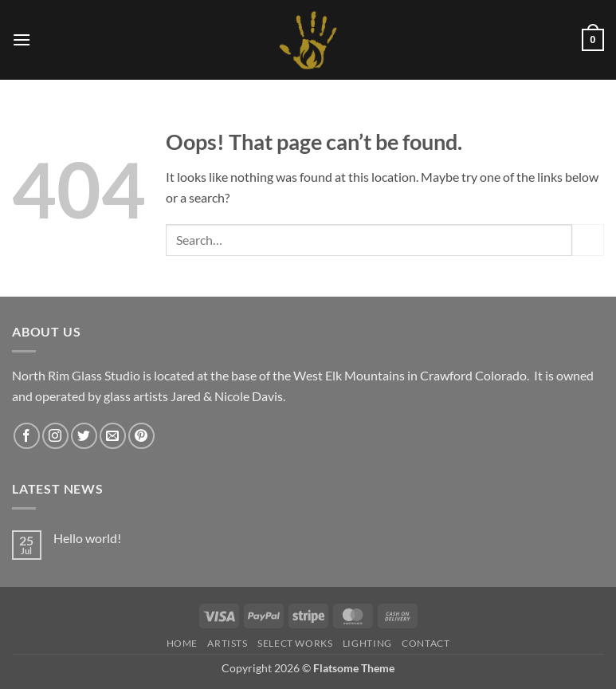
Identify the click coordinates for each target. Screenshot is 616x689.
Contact (426, 643)
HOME (182, 643)
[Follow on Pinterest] (141, 436)
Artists (227, 643)
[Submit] (588, 240)
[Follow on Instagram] (55, 436)
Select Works (295, 643)
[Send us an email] (113, 436)
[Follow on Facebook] (27, 436)
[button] (22, 39)
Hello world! (87, 538)
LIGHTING (367, 643)
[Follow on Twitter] (84, 436)
